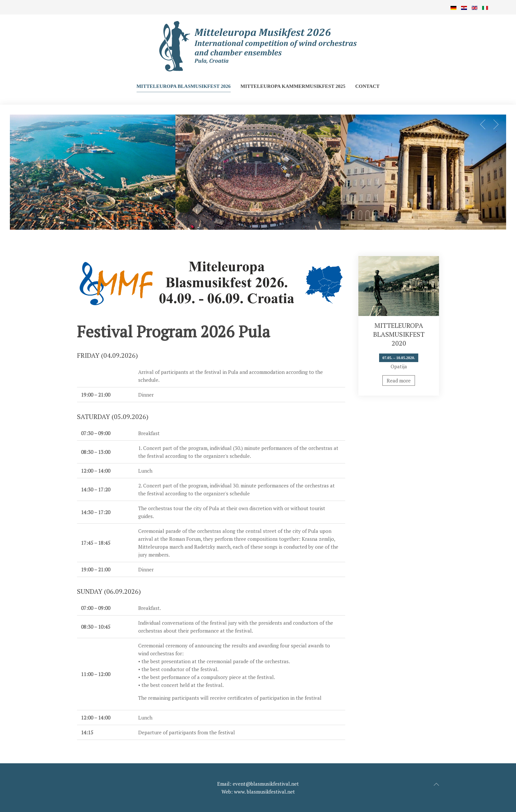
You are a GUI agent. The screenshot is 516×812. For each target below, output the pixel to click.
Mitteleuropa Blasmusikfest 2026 (184, 86)
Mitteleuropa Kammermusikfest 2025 (293, 86)
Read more (399, 380)
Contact (367, 86)
